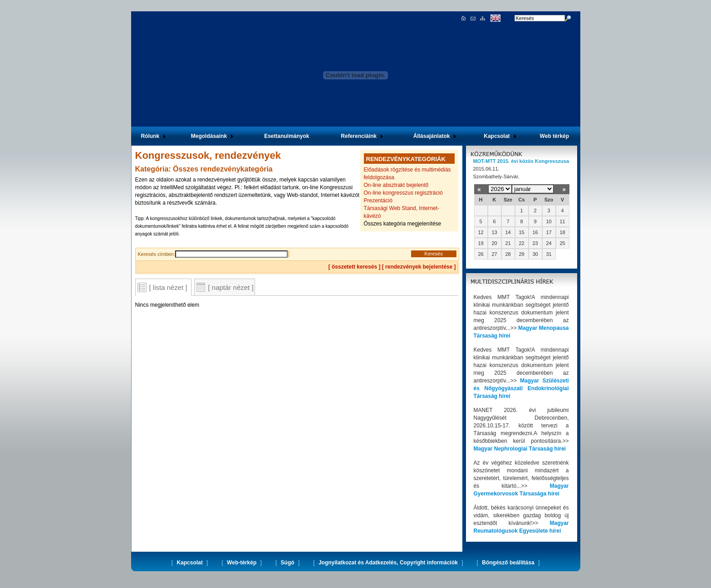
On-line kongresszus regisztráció (403, 193)
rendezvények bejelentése (419, 267)
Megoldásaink (209, 136)
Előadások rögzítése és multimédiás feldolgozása (407, 174)
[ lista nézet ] (168, 287)
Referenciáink (359, 136)
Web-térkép (242, 563)
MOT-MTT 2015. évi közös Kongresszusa (521, 161)
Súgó (288, 563)
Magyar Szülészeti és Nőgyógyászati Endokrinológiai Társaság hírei (521, 388)
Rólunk (150, 136)
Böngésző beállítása (508, 563)
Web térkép (554, 136)
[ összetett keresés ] (355, 267)
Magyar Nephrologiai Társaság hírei (520, 449)
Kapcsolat (497, 136)
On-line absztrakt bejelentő (396, 185)
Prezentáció (378, 201)
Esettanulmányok (287, 136)
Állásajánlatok (432, 136)
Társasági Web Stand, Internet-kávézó (402, 212)
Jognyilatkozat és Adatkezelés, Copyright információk (388, 563)
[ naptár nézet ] (231, 287)
